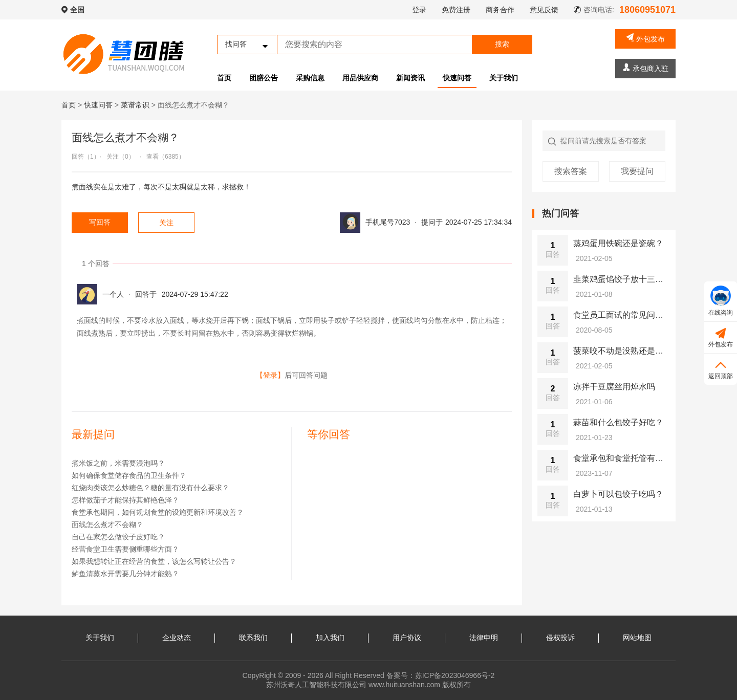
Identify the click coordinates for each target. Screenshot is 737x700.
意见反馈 (544, 10)
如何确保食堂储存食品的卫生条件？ (129, 475)
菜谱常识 (135, 105)
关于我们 (504, 78)
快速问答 (457, 78)
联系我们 (253, 638)
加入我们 (330, 638)
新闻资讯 (410, 78)
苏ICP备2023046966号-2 (455, 675)
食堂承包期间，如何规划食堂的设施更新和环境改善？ (158, 512)
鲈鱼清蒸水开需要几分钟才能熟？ (125, 574)
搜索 (502, 44)
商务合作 (500, 10)
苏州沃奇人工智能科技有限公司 (316, 685)
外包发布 (646, 38)
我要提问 (637, 171)
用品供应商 (360, 78)
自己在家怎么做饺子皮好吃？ (118, 537)
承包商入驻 (646, 68)
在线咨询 (721, 301)
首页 (224, 78)
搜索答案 (571, 171)
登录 (419, 10)
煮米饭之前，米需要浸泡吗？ (118, 463)
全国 (77, 10)
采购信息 (310, 78)
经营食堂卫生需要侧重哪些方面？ (125, 549)
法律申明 (484, 638)
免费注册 (456, 10)
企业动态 (177, 638)
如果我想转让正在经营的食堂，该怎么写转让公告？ (154, 561)
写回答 (100, 222)
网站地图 (637, 638)
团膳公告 (264, 78)
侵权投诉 (560, 638)
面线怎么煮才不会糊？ (107, 524)
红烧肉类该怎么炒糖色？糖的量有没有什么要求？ (150, 488)
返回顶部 (721, 369)
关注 (166, 223)
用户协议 (407, 638)
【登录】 (270, 375)
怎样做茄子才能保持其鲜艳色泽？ (125, 500)
